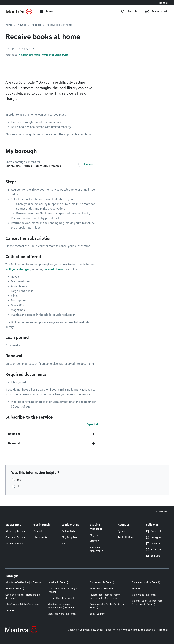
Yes (19, 480)
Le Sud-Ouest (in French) (61, 598)
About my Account (16, 531)
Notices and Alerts (16, 544)
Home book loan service (55, 55)
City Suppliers (69, 537)
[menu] (46, 12)
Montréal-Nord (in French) (62, 614)
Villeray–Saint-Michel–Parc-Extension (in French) (148, 603)
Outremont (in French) (102, 582)
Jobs (64, 544)
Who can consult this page (137, 630)
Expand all (92, 424)
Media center (41, 537)
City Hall (94, 535)
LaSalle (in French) (58, 582)
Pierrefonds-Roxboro (101, 589)
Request (36, 25)
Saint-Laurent (98, 614)
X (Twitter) (154, 550)
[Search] (129, 12)
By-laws (122, 531)
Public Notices (126, 537)
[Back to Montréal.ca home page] (19, 12)
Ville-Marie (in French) (144, 595)
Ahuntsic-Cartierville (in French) (23, 582)
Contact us (39, 531)
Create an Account (16, 537)
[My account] (156, 12)
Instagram (154, 537)
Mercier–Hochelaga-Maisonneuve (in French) (61, 606)
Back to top (162, 512)
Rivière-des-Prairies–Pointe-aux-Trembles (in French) (106, 596)
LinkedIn (153, 544)
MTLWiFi (95, 541)
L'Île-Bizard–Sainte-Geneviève (22, 604)
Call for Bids (68, 531)
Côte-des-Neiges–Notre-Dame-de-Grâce (23, 596)
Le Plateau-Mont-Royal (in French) (62, 590)
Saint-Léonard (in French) (146, 582)
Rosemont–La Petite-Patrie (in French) (107, 606)
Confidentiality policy (91, 630)
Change (88, 164)
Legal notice (113, 630)
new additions (54, 269)
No (18, 486)
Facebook (154, 531)
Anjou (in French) (15, 589)
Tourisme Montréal (95, 549)
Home (9, 25)
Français (164, 3)
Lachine (10, 610)
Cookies (72, 630)
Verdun (136, 589)
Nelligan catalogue (29, 55)
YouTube (153, 556)
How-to (22, 25)
